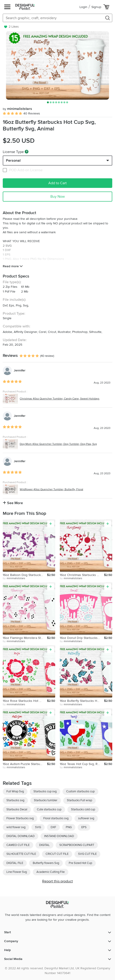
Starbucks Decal (17, 809)
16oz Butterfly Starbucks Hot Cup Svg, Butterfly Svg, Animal (82, 701)
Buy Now (58, 197)
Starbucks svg (15, 800)
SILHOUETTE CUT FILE (21, 854)
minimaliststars (17, 109)
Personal (13, 161)
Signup (96, 7)
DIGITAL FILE (15, 863)
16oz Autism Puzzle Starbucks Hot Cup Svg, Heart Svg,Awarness (25, 764)
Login (83, 7)
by (14, 578)
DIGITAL (44, 845)
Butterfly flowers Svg (46, 863)
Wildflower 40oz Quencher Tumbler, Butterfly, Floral (51, 489)
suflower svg (86, 818)
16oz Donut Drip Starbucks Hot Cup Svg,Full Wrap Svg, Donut (82, 638)
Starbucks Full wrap (79, 800)
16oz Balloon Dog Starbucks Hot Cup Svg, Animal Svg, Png (25, 575)
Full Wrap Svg (15, 791)
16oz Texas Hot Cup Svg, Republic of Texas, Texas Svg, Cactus (82, 764)
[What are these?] (27, 152)
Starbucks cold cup (83, 809)
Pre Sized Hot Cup (80, 863)
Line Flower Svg (17, 872)
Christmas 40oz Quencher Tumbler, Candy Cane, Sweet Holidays (60, 399)
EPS (84, 827)
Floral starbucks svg (56, 818)
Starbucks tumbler (46, 800)
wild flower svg (16, 827)
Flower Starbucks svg (20, 818)
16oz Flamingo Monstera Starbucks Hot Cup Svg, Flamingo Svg (25, 638)
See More (13, 503)
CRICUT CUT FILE (57, 854)
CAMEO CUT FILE (18, 845)
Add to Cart (57, 183)
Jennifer (20, 370)
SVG (38, 827)
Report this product (57, 881)
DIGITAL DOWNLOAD (21, 836)
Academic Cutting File (51, 872)
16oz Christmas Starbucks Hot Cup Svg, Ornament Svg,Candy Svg (82, 575)
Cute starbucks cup (49, 809)
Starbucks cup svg (45, 791)
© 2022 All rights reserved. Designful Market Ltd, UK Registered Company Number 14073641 (57, 971)
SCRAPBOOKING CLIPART (77, 845)
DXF (53, 827)
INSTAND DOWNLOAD (59, 836)
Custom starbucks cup (80, 791)
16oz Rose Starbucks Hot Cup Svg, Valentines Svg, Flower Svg (25, 701)
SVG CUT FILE (87, 854)
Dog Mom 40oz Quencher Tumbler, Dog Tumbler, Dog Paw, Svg (58, 444)
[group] (57, 65)
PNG (69, 827)
